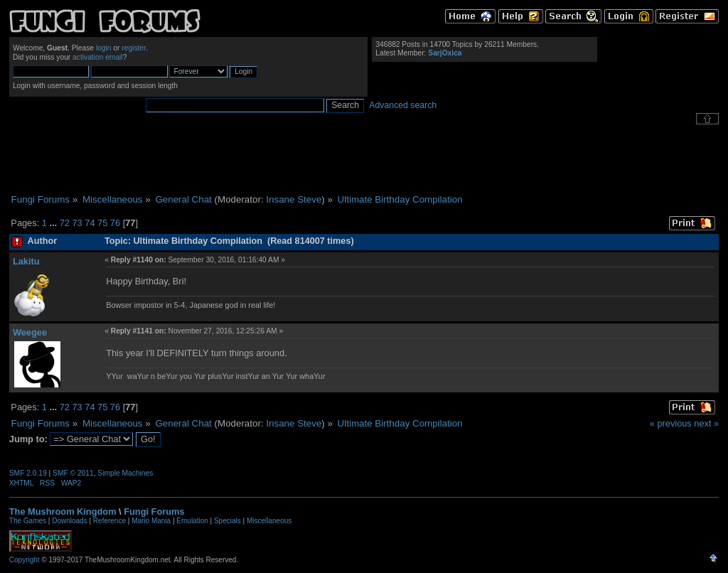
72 (65, 223)
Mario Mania (151, 521)
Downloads (69, 521)
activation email (98, 57)
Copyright (25, 560)
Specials (227, 521)
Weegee (30, 332)
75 (102, 223)
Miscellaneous (269, 521)
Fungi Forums (154, 512)
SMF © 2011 (73, 473)
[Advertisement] (364, 159)
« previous (671, 423)
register (134, 48)
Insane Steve (294, 199)
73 (77, 223)
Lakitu (26, 261)
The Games (28, 521)
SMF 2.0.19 (28, 473)
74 (90, 223)
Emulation (192, 521)
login (104, 48)
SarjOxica (445, 53)
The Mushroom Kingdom (63, 512)
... (54, 223)
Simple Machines (125, 473)
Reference (109, 521)
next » (706, 423)
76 (115, 223)
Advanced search (403, 105)
